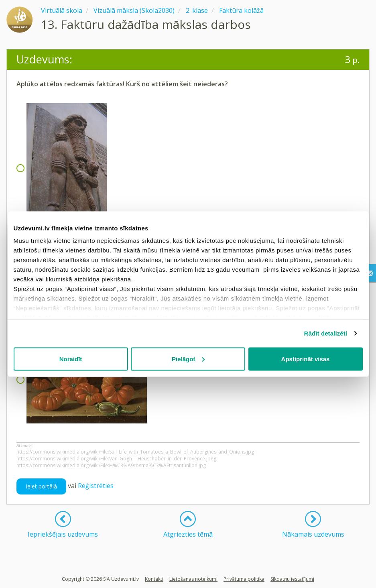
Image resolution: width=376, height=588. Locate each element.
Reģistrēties (96, 486)
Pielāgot (188, 359)
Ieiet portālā (41, 486)
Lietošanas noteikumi (193, 579)
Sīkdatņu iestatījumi (292, 579)
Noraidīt (71, 359)
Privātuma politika (244, 579)
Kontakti (154, 579)
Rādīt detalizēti (326, 333)
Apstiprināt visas (306, 359)
